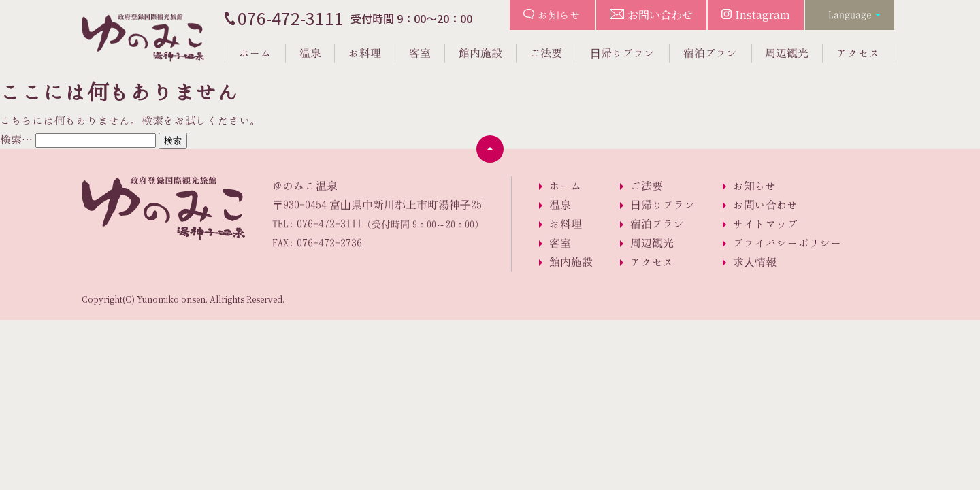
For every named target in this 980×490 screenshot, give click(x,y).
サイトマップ (766, 224)
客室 (420, 53)
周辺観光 (787, 53)
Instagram (763, 15)
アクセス (858, 53)
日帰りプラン (623, 53)
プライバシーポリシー (787, 243)
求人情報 (755, 262)
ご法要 (546, 53)
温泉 (310, 53)
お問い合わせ (660, 15)
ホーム (255, 53)
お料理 (365, 53)
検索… (16, 140)
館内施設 (480, 53)
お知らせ (559, 15)
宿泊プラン (710, 53)
